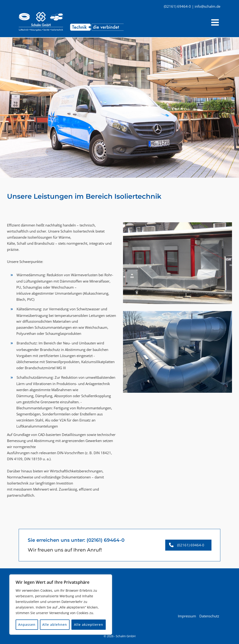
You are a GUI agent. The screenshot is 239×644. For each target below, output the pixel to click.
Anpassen (27, 625)
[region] (61, 605)
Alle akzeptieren (89, 625)
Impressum (187, 615)
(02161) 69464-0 (105, 539)
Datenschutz (209, 615)
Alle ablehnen (55, 625)
